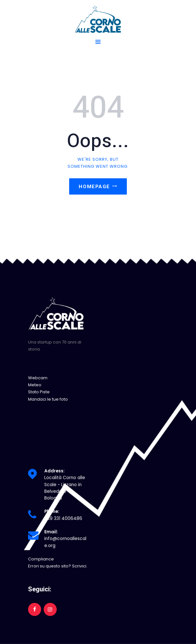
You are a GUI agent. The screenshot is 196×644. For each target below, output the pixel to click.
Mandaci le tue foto (48, 399)
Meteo (35, 385)
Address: (54, 471)
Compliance (41, 559)
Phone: (52, 511)
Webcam (38, 378)
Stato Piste (39, 392)
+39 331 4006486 (63, 518)
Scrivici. (80, 566)
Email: (51, 532)
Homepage (94, 187)
